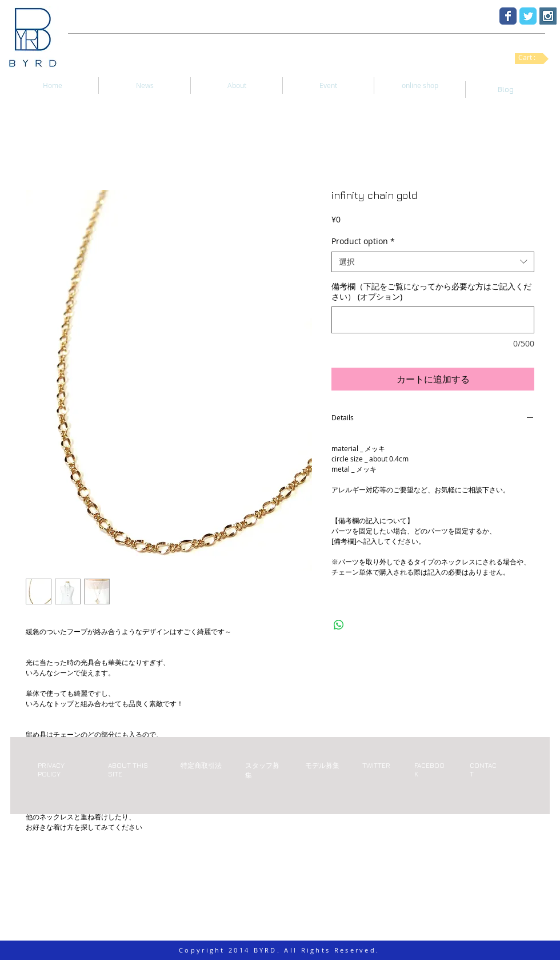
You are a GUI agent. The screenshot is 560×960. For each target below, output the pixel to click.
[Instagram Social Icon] (548, 16)
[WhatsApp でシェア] (339, 625)
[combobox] (433, 262)
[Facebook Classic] (508, 16)
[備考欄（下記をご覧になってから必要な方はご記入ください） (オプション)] (433, 320)
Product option (363, 241)
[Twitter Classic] (528, 16)
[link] (532, 58)
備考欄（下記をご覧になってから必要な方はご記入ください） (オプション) (431, 292)
